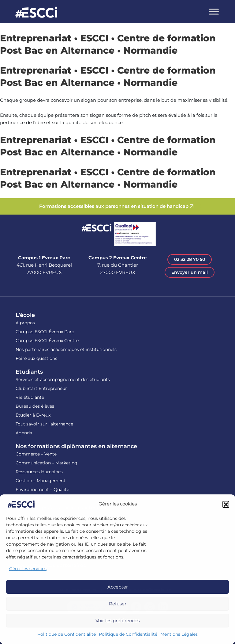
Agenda (24, 433)
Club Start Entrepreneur (41, 388)
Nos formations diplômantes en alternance (76, 446)
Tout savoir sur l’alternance (44, 424)
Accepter (118, 587)
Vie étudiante (30, 397)
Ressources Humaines (39, 472)
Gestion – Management (41, 481)
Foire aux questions (36, 358)
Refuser (118, 604)
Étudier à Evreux (33, 415)
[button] (226, 504)
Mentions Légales (179, 634)
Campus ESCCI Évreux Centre (47, 341)
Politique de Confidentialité (67, 634)
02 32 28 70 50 (190, 259)
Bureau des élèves (35, 406)
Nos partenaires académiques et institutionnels (66, 349)
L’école (25, 315)
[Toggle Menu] (214, 11)
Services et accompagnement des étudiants (63, 379)
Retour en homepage (36, 13)
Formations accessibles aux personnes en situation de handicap (114, 206)
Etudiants (29, 372)
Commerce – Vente (36, 454)
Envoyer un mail (190, 272)
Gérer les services (28, 569)
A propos (25, 323)
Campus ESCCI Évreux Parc (45, 332)
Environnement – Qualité (42, 490)
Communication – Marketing (47, 463)
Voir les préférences (117, 621)
